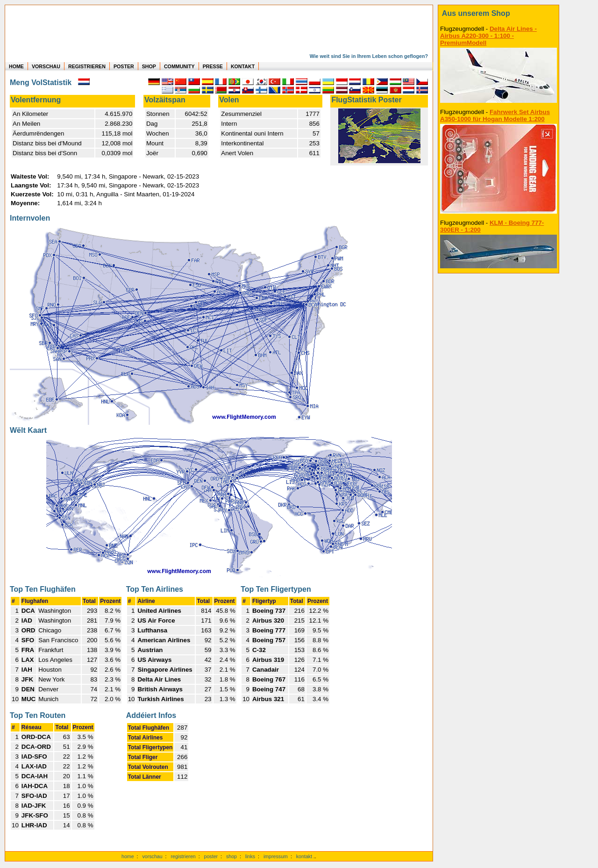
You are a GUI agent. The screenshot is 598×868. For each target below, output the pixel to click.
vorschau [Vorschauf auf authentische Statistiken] (152, 856)
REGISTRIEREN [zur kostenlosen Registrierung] (87, 66)
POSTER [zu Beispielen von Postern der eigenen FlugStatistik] (124, 66)
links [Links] (250, 856)
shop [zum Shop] (231, 856)
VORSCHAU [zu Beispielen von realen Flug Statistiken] (46, 66)
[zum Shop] (498, 14)
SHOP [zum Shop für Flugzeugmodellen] (149, 66)
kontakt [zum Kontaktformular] (304, 856)
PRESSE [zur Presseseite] (213, 66)
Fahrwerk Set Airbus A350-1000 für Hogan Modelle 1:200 (495, 115)
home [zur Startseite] (128, 856)
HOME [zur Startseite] (16, 66)
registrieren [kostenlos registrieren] (183, 856)
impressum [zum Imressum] (276, 856)
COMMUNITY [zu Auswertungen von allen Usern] (179, 66)
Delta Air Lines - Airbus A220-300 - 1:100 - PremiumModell (488, 36)
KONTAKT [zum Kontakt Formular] (243, 66)
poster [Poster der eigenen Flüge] (211, 856)
